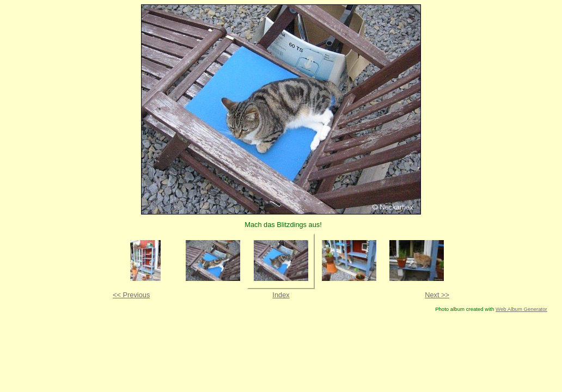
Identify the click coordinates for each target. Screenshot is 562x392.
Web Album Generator (521, 309)
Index (281, 295)
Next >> (437, 295)
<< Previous (131, 295)
